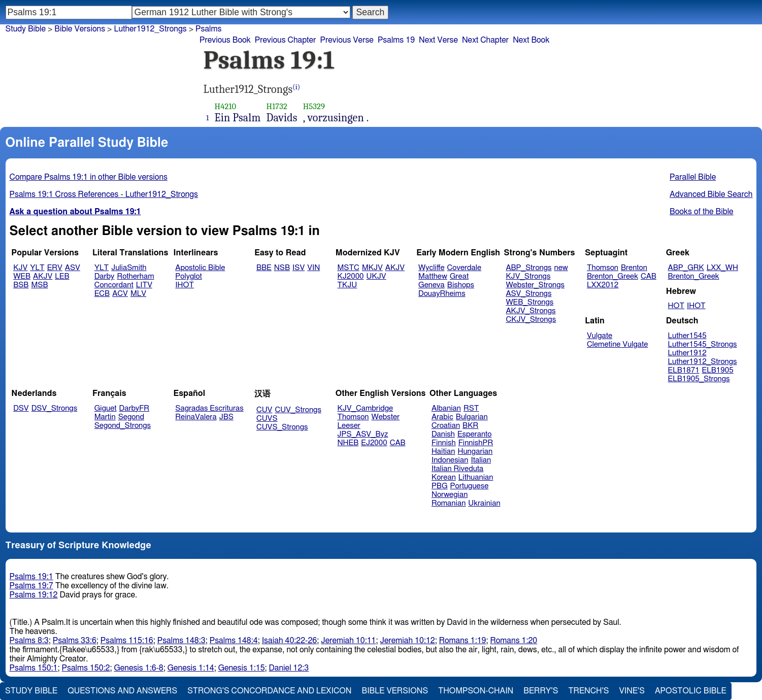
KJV (20, 268)
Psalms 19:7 (31, 586)
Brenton (634, 268)
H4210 (226, 106)
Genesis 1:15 (242, 668)
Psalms (208, 29)
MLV (138, 294)
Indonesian (450, 460)
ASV (73, 268)
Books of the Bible (702, 212)
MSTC (349, 268)
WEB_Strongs (529, 302)
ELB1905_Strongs (699, 379)
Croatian (446, 426)
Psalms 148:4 (234, 641)
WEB (22, 276)
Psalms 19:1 (31, 577)
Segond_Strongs (123, 426)
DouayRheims (442, 294)
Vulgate (600, 336)
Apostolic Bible (691, 691)
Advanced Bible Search (711, 194)
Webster (385, 417)
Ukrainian (484, 503)
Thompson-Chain (476, 691)
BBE (264, 268)
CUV (264, 410)
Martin (105, 417)
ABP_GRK (686, 268)
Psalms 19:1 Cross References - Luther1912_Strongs (104, 194)
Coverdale (465, 268)
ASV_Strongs (528, 294)
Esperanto (475, 434)
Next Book (531, 40)
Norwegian (450, 495)
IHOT (185, 285)
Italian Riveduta (457, 469)
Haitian (443, 452)
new (561, 268)
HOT (676, 306)
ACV (120, 294)
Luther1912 (687, 353)
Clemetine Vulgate (617, 344)
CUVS (267, 419)
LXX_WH (722, 268)
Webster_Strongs (535, 285)
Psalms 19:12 (34, 595)
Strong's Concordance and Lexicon (269, 691)
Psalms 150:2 (86, 668)
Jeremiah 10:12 (407, 641)
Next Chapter (485, 40)
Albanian (446, 408)
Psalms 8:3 (29, 641)
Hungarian (475, 452)
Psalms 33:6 (75, 641)
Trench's (588, 691)
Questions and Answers (122, 691)
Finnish (444, 443)
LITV (144, 285)
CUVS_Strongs (282, 427)
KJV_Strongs (528, 276)
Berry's (541, 691)
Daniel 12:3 (289, 668)
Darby (105, 276)
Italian (481, 460)
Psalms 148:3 (181, 641)
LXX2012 (603, 285)
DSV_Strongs (55, 408)
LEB (62, 276)
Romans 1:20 (513, 641)
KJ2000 (351, 276)
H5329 (314, 106)
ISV (299, 268)
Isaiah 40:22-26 (290, 641)
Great (459, 276)
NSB (282, 268)
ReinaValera (196, 417)
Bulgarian (472, 417)
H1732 (277, 106)
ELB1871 (684, 370)
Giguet (106, 408)
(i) (296, 87)
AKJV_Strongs (531, 311)
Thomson (603, 268)
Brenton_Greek (612, 276)
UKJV (376, 276)
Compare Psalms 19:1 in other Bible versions (89, 177)
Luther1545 (687, 336)
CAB (649, 276)
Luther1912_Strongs (150, 29)
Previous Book (225, 40)
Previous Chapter (286, 40)
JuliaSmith (129, 268)
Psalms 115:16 (127, 641)
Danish (443, 434)
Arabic (442, 417)
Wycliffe (431, 268)
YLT (37, 268)
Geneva (432, 285)
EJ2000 (374, 443)
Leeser (349, 426)
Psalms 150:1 (34, 668)
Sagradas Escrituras (209, 408)
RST (471, 408)
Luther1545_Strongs (703, 344)
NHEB (348, 443)
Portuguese (470, 486)
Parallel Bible (693, 177)
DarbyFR (135, 408)
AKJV (43, 276)
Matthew (433, 276)
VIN (313, 268)
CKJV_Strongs (531, 320)
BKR (470, 426)
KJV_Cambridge (366, 408)
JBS (226, 417)
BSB (21, 285)
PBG (440, 486)
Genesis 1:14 (191, 668)
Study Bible (26, 29)
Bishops (461, 285)
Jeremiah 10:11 (348, 641)
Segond (131, 417)
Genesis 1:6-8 (139, 668)
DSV (21, 408)
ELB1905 (718, 370)
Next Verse (438, 40)
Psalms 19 (396, 40)
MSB (39, 285)
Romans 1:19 (463, 641)
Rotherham (135, 276)
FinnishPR (476, 443)
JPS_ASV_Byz (363, 434)
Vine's (632, 691)
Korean (444, 477)
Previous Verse (346, 40)
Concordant (114, 285)
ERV (55, 268)
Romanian (449, 503)
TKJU (347, 285)
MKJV (372, 268)
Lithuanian (476, 477)
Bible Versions (80, 29)
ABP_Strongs (528, 268)
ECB (102, 294)
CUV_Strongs (298, 410)
